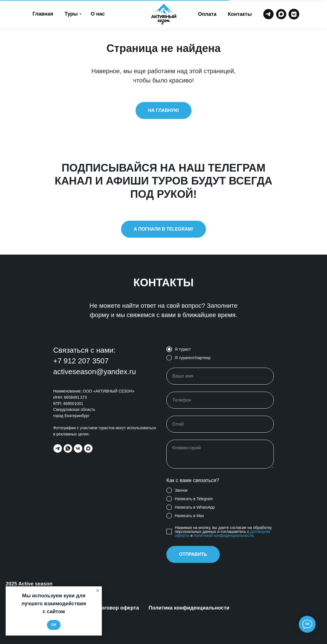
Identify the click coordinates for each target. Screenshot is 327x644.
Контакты (240, 14)
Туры (71, 14)
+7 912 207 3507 (81, 361)
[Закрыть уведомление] (98, 591)
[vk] (78, 448)
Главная (43, 14)
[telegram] (58, 448)
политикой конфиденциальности (224, 535)
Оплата (207, 14)
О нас (98, 14)
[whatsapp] (68, 448)
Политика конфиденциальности (189, 608)
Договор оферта (118, 608)
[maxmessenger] (88, 448)
